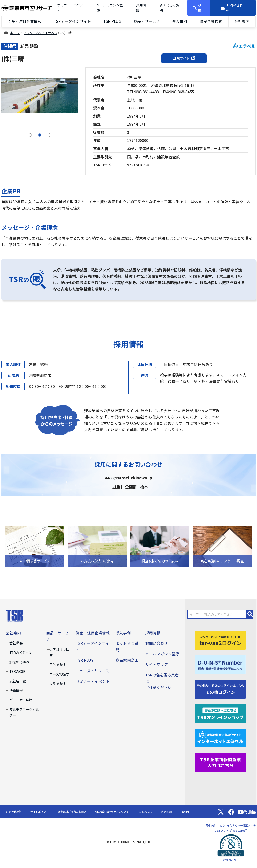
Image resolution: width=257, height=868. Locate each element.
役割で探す (58, 683)
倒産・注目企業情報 (24, 21)
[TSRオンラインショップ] (220, 713)
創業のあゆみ (19, 662)
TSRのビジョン (21, 652)
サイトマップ (157, 664)
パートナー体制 (21, 700)
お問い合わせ (157, 643)
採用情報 (153, 633)
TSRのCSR (17, 671)
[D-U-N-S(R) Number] (220, 664)
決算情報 (16, 690)
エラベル (244, 46)
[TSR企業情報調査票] (220, 762)
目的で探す (58, 664)
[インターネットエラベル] (220, 737)
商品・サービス (147, 21)
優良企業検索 (211, 21)
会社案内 (242, 21)
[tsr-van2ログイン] (220, 640)
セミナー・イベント (93, 681)
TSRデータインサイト (72, 21)
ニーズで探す (59, 674)
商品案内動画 (127, 660)
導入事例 (180, 21)
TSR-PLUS (112, 21)
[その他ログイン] (220, 689)
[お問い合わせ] (233, 8)
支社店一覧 (18, 681)
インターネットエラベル (40, 33)
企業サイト (184, 58)
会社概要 (16, 643)
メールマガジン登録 (162, 654)
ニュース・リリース (92, 671)
